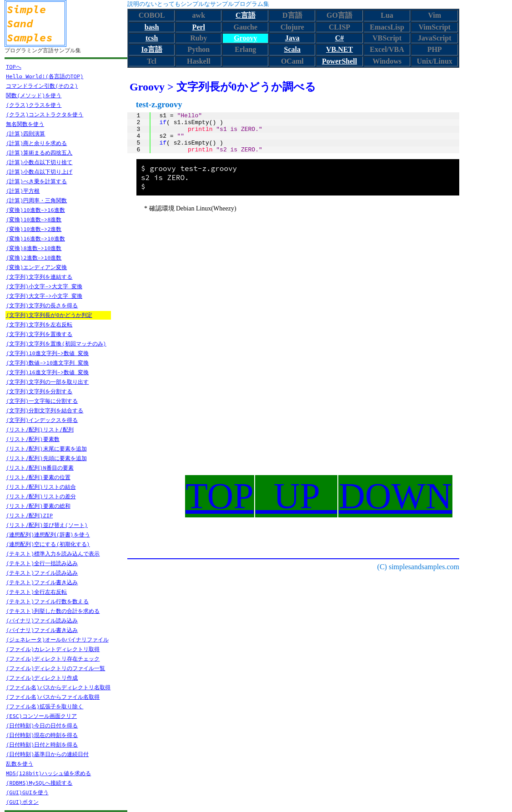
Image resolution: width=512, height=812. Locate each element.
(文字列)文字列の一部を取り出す (47, 382)
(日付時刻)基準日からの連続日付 (47, 754)
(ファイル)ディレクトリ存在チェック (53, 659)
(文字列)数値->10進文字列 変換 (47, 363)
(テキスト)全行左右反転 (36, 592)
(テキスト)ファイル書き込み (42, 582)
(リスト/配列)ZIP (29, 515)
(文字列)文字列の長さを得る (42, 305)
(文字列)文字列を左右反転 (39, 324)
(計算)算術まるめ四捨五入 (39, 153)
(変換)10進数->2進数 (34, 229)
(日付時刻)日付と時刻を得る (42, 744)
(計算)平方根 (23, 191)
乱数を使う (20, 764)
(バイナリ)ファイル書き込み (42, 630)
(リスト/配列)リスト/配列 (40, 429)
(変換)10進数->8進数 (34, 219)
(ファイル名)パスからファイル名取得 (53, 697)
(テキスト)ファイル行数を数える (47, 601)
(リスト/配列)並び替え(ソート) (47, 525)
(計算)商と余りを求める (36, 143)
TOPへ (14, 67)
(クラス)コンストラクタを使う (45, 114)
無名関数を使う (25, 124)
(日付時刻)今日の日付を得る (42, 725)
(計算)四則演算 (25, 133)
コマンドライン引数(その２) (42, 86)
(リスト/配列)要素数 (33, 439)
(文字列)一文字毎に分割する (42, 401)
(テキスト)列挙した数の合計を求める (53, 611)
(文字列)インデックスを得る (42, 420)
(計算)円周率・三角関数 (36, 200)
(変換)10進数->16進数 (35, 210)
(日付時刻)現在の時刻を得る (42, 735)
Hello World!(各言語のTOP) (45, 76)
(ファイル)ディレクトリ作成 (42, 678)
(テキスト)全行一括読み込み (42, 563)
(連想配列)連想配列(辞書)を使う (48, 534)
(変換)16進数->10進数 (35, 238)
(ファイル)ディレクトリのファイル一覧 (55, 668)
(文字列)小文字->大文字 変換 (44, 286)
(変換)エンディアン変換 (36, 267)
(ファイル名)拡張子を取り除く (45, 706)
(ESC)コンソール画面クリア (41, 716)
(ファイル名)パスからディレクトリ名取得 (58, 687)
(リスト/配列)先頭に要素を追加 (46, 458)
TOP (220, 496)
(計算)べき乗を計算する (36, 181)
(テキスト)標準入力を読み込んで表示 (53, 554)
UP (296, 496)
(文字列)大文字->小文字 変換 (44, 296)
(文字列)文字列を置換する (39, 334)
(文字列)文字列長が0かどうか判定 (49, 315)
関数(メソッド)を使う (34, 95)
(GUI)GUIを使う (27, 792)
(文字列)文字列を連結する (39, 277)
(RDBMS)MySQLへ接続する (39, 783)
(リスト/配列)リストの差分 (41, 496)
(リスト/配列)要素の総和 (38, 506)
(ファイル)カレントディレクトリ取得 (53, 649)
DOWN (395, 496)
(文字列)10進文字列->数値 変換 (47, 353)
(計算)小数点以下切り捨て (39, 162)
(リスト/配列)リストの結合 (41, 487)
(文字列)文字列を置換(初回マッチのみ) (56, 343)
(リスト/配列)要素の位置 (38, 477)
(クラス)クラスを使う (34, 105)
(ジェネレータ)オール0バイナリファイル (57, 639)
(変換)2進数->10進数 (34, 258)
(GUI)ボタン (22, 802)
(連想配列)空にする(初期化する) (48, 544)
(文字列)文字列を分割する (39, 391)
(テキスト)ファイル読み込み (42, 573)
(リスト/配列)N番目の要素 (40, 468)
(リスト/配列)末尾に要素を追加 (46, 449)
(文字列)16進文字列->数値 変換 (47, 372)
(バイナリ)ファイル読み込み (42, 620)
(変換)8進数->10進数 (34, 248)
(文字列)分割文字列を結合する (45, 410)
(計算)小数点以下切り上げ (39, 172)
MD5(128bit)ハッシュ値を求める (48, 773)
